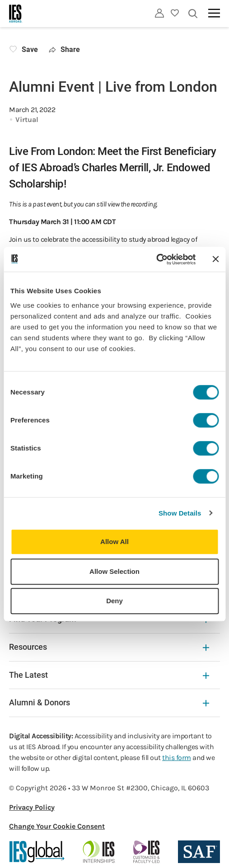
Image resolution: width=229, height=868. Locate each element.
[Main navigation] (214, 13)
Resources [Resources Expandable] (109, 647)
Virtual (27, 120)
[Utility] (159, 13)
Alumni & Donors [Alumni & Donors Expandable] (109, 702)
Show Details (180, 513)
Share (64, 49)
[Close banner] (215, 259)
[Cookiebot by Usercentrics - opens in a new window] (156, 259)
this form (177, 758)
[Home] (16, 14)
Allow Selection (114, 571)
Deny (114, 601)
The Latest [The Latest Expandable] (109, 675)
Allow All (114, 542)
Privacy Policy (32, 807)
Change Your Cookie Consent (57, 826)
